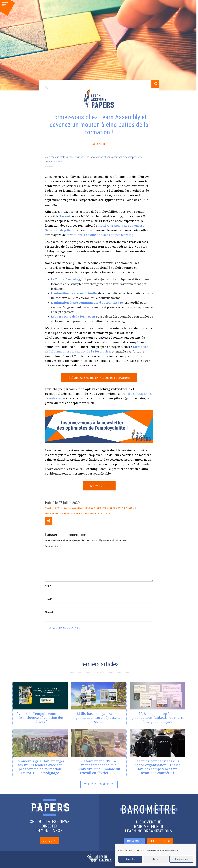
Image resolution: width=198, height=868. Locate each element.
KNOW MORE (134, 841)
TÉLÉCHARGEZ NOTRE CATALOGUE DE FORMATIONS (99, 378)
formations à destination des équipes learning (100, 235)
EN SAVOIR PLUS (99, 486)
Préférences (181, 859)
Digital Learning (56, 508)
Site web (49, 612)
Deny (156, 859)
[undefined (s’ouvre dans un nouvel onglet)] (65, 216)
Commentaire (52, 547)
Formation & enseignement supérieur (70, 514)
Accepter (130, 859)
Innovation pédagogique (85, 508)
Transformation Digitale (120, 508)
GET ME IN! (50, 841)
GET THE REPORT (160, 841)
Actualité (99, 144)
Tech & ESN (104, 514)
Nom (48, 586)
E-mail (49, 599)
